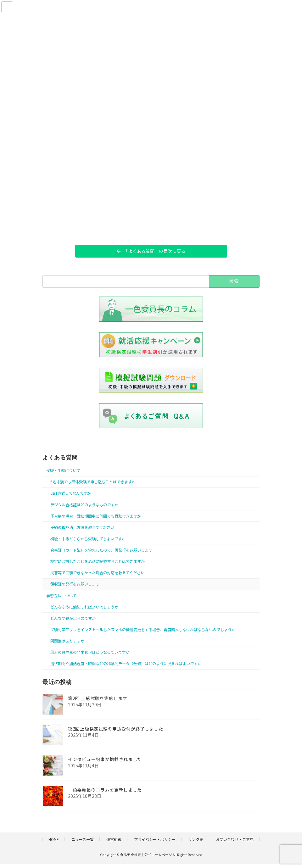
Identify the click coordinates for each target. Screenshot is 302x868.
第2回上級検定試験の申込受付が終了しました (116, 729)
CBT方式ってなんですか (71, 493)
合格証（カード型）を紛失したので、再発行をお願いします (101, 550)
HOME (54, 839)
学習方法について (61, 595)
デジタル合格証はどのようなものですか (84, 504)
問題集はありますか (67, 641)
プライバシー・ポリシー (155, 839)
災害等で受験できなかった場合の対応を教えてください (97, 573)
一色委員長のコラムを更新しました (105, 790)
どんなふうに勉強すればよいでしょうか (84, 607)
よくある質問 (60, 458)
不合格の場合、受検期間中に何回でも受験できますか (96, 516)
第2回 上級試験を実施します (98, 698)
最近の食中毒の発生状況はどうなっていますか (90, 652)
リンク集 (196, 839)
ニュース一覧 (83, 839)
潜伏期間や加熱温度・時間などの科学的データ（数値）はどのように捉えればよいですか (126, 664)
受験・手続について (63, 470)
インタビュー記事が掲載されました (105, 759)
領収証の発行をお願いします (75, 584)
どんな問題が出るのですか (73, 618)
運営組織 (114, 839)
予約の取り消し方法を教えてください (82, 527)
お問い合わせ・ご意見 (235, 839)
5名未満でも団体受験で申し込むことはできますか (93, 482)
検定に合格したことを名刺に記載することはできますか (98, 561)
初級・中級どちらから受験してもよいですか (88, 539)
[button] (151, 251)
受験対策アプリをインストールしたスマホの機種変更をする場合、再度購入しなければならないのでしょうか (143, 630)
